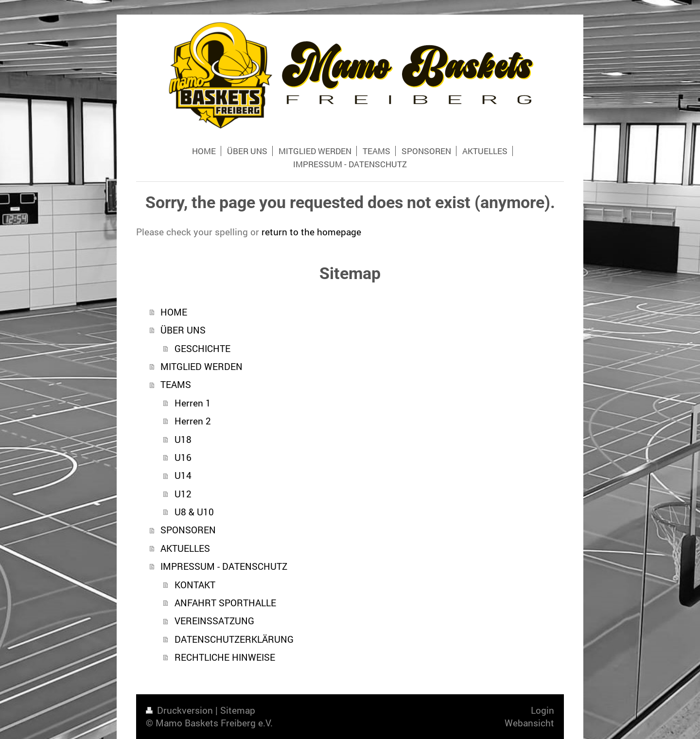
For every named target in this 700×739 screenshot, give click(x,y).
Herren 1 (193, 403)
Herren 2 (193, 421)
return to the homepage (311, 232)
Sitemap (238, 710)
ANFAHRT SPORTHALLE (225, 603)
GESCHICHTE (202, 348)
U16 (183, 457)
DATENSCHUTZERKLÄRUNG (234, 639)
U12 (183, 494)
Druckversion (181, 710)
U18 (183, 439)
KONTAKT (195, 585)
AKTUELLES (185, 548)
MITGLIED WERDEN (201, 366)
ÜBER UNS (183, 330)
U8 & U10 (194, 512)
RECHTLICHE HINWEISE (225, 657)
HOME (174, 312)
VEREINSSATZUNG (214, 621)
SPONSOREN (188, 530)
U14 (183, 475)
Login (542, 710)
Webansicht (529, 723)
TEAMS (176, 384)
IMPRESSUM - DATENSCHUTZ (224, 566)
